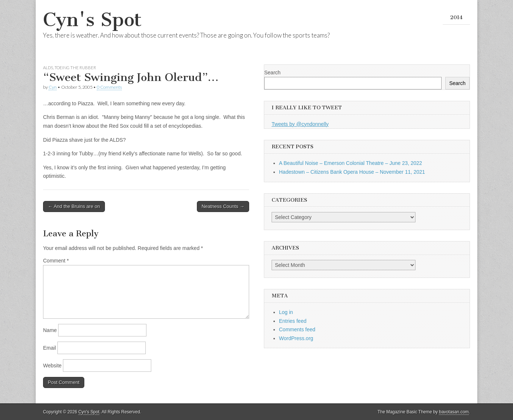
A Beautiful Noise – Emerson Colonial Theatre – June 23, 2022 (351, 163)
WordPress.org (296, 338)
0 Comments (109, 87)
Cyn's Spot (92, 20)
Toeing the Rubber (75, 68)
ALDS (48, 68)
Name (50, 330)
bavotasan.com (454, 412)
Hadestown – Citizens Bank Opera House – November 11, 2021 (352, 172)
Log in (286, 312)
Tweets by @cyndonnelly (300, 124)
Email (49, 348)
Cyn (53, 87)
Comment (56, 261)
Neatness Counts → (223, 206)
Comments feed (297, 329)
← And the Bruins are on (74, 206)
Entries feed (293, 321)
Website (52, 366)
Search (272, 73)
